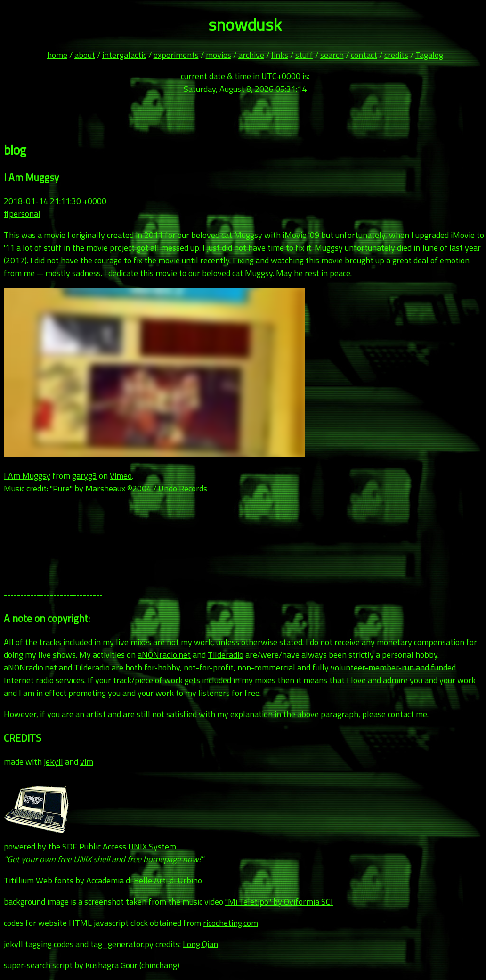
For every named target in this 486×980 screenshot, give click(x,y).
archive (251, 55)
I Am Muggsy (27, 476)
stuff (304, 55)
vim (87, 762)
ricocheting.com (231, 923)
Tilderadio (226, 655)
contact (364, 55)
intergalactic (124, 55)
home (57, 55)
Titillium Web (28, 880)
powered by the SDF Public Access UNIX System (104, 846)
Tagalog (429, 55)
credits (396, 55)
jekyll (53, 762)
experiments (176, 55)
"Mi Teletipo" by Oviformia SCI (279, 902)
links (280, 55)
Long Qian (200, 944)
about (85, 55)
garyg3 (85, 476)
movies (219, 55)
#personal (22, 214)
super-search (27, 965)
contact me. (408, 714)
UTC (269, 76)
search (332, 55)
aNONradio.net (164, 655)
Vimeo (121, 476)
